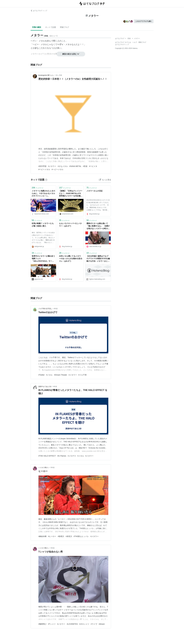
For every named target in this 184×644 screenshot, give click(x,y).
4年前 (56, 309)
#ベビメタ (93, 166)
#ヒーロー (52, 536)
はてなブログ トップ (39, 11)
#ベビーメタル (44, 169)
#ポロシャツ (84, 624)
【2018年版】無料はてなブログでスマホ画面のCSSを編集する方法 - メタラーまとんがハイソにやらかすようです (98, 259)
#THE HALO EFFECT (47, 456)
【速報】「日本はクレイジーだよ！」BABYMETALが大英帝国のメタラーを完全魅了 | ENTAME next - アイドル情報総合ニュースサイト (71, 194)
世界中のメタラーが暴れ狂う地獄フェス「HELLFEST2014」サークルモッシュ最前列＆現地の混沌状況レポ (43, 259)
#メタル (49, 375)
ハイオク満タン (44, 468)
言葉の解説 (37, 27)
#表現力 (69, 536)
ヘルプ (135, 42)
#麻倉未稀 (43, 536)
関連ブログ (65, 27)
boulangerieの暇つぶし (46, 75)
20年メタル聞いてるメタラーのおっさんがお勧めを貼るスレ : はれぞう (71, 259)
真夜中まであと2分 (45, 387)
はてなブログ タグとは (123, 42)
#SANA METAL (75, 166)
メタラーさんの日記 (94, 191)
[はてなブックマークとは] (46, 180)
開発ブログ (142, 42)
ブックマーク (38, 188)
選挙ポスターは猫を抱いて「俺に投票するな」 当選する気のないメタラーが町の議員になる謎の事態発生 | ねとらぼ (98, 226)
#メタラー (52, 166)
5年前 (53, 468)
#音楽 (85, 166)
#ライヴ (94, 624)
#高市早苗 (43, 166)
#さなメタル (63, 166)
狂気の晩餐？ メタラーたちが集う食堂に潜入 (43, 225)
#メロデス (72, 456)
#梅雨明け (43, 624)
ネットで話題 (51, 27)
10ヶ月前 (59, 75)
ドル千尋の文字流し (45, 309)
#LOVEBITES (72, 624)
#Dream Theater (61, 375)
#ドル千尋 (82, 375)
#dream (102, 624)
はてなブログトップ (122, 44)
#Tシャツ (52, 624)
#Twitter (42, 375)
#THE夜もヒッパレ (81, 536)
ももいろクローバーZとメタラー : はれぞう (70, 225)
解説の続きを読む (71, 54)
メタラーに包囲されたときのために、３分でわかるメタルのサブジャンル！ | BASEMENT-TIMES (43, 194)
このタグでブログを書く (144, 21)
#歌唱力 (61, 536)
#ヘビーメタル (57, 169)
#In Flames (62, 456)
